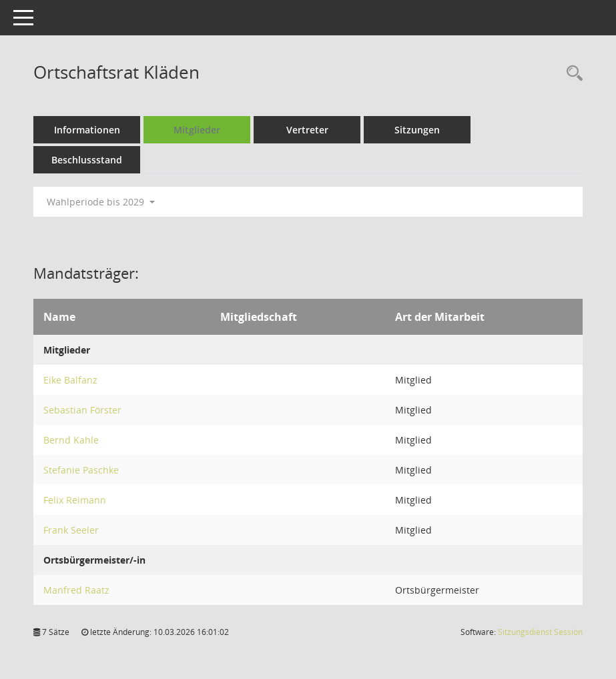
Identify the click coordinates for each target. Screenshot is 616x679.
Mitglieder (197, 130)
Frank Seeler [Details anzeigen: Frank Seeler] (71, 530)
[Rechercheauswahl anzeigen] (571, 74)
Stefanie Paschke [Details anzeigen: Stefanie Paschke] (81, 470)
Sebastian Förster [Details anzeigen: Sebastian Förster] (82, 410)
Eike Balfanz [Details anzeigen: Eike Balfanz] (70, 380)
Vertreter (307, 130)
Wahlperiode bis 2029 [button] (101, 202)
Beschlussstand (87, 160)
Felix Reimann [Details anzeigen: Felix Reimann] (75, 500)
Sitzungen (417, 130)
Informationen (87, 130)
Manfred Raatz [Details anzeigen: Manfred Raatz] (76, 590)
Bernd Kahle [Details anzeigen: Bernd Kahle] (71, 440)
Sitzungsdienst (540, 632)
